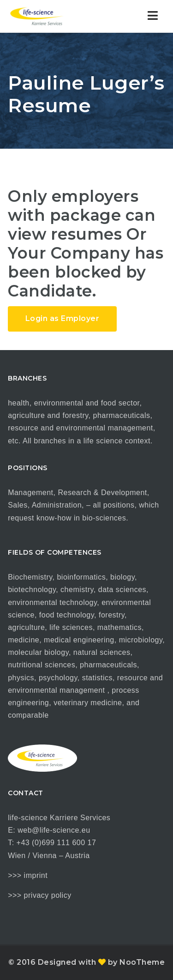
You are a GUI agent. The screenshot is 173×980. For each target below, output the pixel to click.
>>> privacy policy (40, 895)
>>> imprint (28, 875)
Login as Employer (63, 318)
